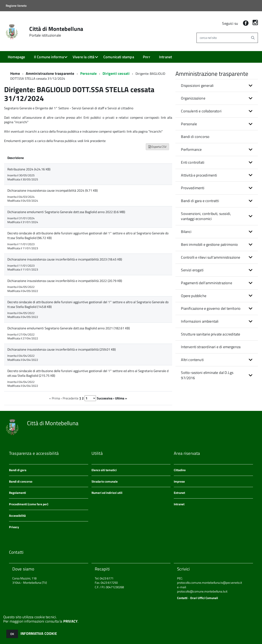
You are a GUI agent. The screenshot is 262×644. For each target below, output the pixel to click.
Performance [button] (191, 149)
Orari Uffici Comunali (204, 598)
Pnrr (147, 57)
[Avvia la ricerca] (253, 38)
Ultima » (121, 398)
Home (15, 73)
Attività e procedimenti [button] (199, 175)
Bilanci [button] (186, 232)
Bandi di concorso (195, 137)
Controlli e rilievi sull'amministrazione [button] (211, 257)
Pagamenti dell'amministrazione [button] (206, 283)
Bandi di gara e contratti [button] (200, 201)
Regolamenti (18, 493)
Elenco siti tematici (104, 470)
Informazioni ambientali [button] (200, 321)
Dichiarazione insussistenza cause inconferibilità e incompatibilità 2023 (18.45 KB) (65, 259)
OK (12, 634)
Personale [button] (189, 124)
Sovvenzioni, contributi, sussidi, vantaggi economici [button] (206, 216)
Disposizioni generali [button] (197, 86)
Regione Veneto (16, 6)
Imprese (179, 481)
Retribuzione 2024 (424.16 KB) (29, 169)
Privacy (14, 527)
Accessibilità (17, 516)
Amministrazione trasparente (50, 73)
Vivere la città (84, 57)
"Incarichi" (156, 131)
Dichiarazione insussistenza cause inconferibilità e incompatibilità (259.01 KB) (62, 349)
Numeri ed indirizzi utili (107, 493)
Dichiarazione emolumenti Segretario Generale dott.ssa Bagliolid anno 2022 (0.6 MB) (66, 212)
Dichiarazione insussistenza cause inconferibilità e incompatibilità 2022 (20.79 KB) (65, 281)
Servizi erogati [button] (192, 270)
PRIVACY (70, 621)
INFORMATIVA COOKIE (39, 633)
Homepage (16, 57)
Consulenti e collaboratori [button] (201, 111)
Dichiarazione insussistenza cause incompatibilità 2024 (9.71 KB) (53, 190)
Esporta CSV (157, 147)
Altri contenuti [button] (192, 360)
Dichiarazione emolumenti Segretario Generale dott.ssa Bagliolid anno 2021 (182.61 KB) (69, 328)
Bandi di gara (18, 470)
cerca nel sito (208, 38)
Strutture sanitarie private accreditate (211, 334)
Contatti (182, 598)
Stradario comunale (105, 481)
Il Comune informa (49, 57)
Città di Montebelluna (56, 32)
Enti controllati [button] (193, 162)
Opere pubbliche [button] (194, 296)
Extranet (179, 493)
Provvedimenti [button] (193, 188)
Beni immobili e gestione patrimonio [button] (209, 244)
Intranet (165, 57)
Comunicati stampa (119, 57)
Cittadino (180, 470)
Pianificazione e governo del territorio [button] (211, 308)
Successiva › (106, 398)
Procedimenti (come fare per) (29, 504)
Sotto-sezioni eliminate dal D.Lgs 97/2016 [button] (207, 375)
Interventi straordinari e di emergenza (211, 347)
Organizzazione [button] (193, 98)
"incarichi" (21, 122)
